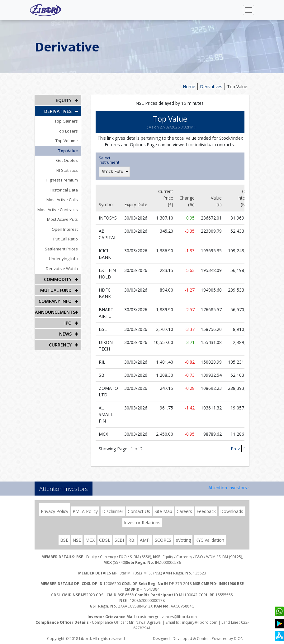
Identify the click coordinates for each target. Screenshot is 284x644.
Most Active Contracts (58, 210)
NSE (77, 540)
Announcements (55, 312)
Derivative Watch (62, 269)
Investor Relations (142, 523)
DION (239, 639)
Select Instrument (109, 160)
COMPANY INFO (55, 301)
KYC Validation (210, 540)
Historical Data (64, 190)
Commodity (58, 279)
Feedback (206, 511)
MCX (90, 540)
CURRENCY (60, 345)
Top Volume (67, 141)
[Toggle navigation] (249, 10)
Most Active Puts (62, 219)
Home (189, 87)
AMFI (145, 540)
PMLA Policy (85, 511)
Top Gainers (66, 121)
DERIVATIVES (58, 111)
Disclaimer (113, 511)
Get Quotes (67, 160)
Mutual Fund (56, 290)
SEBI (119, 540)
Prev (235, 449)
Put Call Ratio (66, 239)
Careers (184, 511)
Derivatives (211, 87)
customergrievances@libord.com (167, 617)
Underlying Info (63, 259)
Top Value (237, 87)
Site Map (163, 511)
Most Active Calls (62, 200)
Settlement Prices (61, 249)
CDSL (105, 540)
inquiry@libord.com (200, 622)
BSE (64, 540)
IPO (68, 323)
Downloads (232, 511)
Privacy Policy (54, 511)
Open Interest (65, 229)
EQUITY (64, 100)
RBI (132, 540)
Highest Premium (62, 180)
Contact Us (139, 511)
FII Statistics (67, 170)
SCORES (163, 540)
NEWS (65, 334)
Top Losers (67, 131)
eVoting (183, 540)
